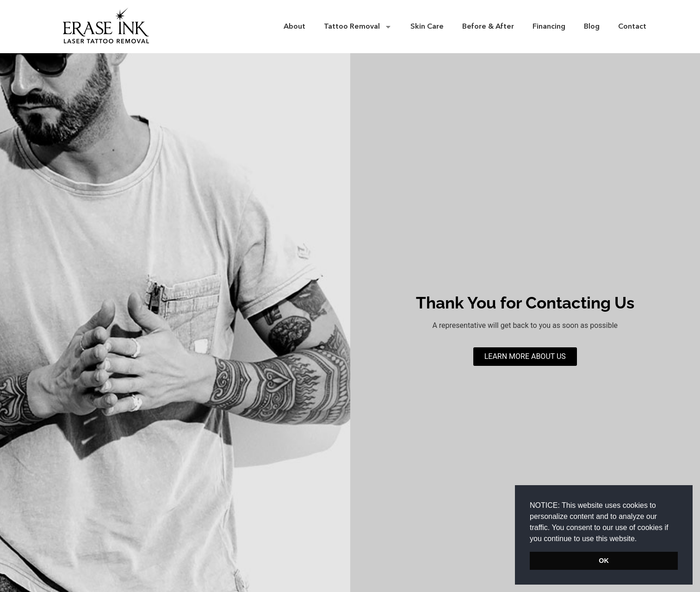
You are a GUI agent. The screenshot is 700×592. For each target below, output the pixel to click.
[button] (640, 539)
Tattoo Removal (358, 27)
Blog (592, 27)
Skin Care (427, 27)
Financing (549, 27)
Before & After (488, 27)
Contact (632, 27)
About (294, 27)
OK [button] (604, 561)
